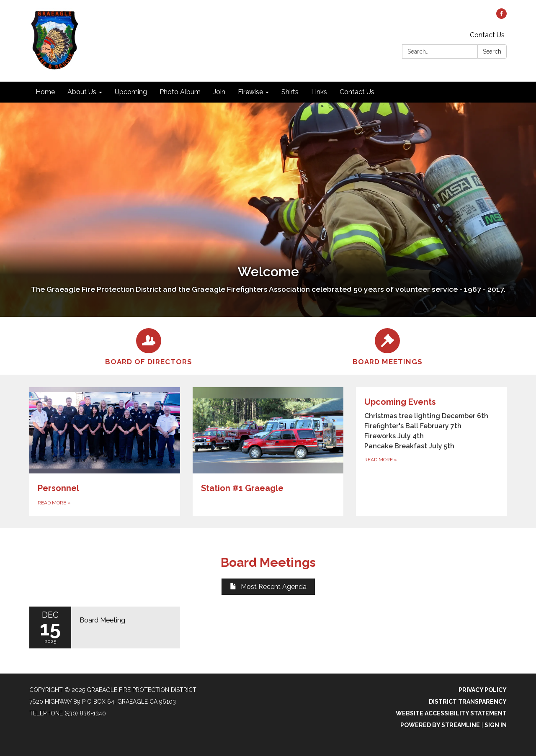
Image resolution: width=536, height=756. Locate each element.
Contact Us (487, 35)
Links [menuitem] (319, 92)
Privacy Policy (483, 690)
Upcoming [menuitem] (131, 92)
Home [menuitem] (45, 92)
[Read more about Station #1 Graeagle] (268, 451)
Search (492, 51)
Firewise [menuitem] (250, 92)
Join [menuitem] (219, 92)
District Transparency (468, 702)
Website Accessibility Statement (451, 713)
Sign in (496, 725)
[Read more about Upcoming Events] (431, 451)
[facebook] (501, 17)
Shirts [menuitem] (290, 92)
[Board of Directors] (149, 346)
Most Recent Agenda (268, 587)
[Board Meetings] (387, 346)
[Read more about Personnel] (105, 451)
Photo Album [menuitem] (180, 92)
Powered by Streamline (440, 725)
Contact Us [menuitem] (357, 92)
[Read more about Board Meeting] (105, 627)
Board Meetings (268, 562)
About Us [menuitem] (82, 92)
